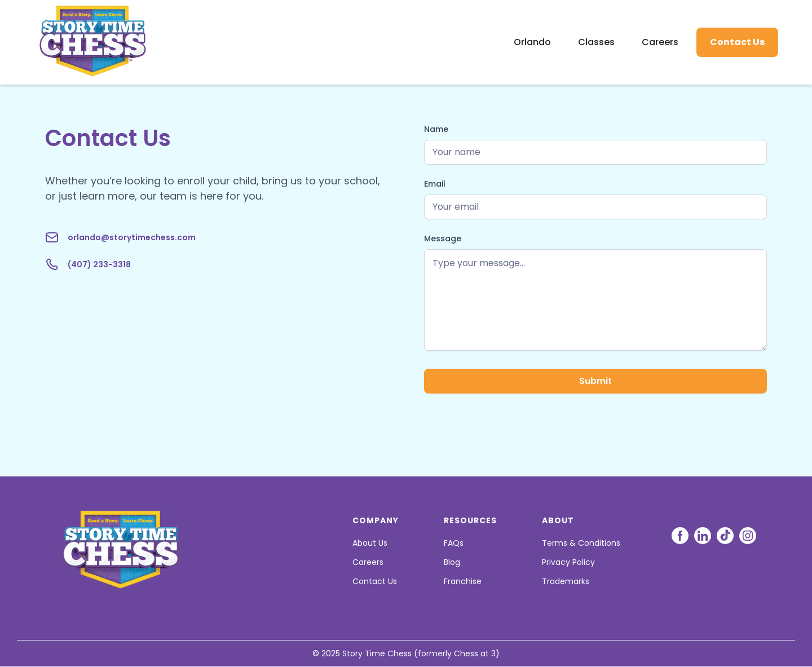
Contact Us (737, 42)
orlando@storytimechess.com (132, 237)
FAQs (454, 543)
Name (436, 129)
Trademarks (566, 581)
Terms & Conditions (581, 543)
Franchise (463, 581)
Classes (596, 42)
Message (443, 238)
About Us (370, 543)
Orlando (532, 42)
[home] (76, 42)
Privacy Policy (568, 562)
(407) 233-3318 (99, 264)
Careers (660, 42)
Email (435, 184)
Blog (452, 562)
